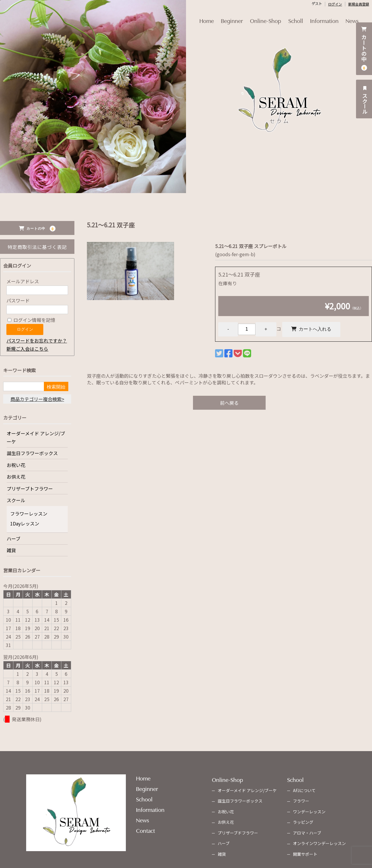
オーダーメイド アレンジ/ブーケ (36, 437)
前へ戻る (229, 404)
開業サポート (305, 854)
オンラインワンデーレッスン (319, 843)
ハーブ (14, 539)
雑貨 (11, 550)
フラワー (301, 801)
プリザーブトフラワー (30, 489)
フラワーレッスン (29, 514)
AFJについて (304, 790)
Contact (145, 830)
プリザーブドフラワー (238, 833)
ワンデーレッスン (309, 812)
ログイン (335, 4)
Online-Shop (264, 17)
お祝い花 (16, 465)
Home (200, 17)
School (144, 799)
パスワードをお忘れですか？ (37, 341)
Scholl (297, 17)
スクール (365, 99)
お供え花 (16, 477)
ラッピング (303, 822)
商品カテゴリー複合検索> (37, 399)
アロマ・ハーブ (307, 833)
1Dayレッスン (25, 523)
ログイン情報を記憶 (31, 320)
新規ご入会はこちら (27, 349)
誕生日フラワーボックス (32, 453)
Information (329, 17)
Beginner (228, 17)
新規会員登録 (359, 4)
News (359, 17)
